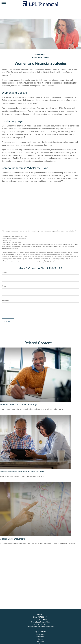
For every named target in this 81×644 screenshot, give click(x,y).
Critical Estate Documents (13, 539)
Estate (41, 639)
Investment (40, 637)
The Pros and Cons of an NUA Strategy (19, 404)
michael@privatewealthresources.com (40, 627)
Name (4, 272)
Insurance (40, 642)
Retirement (40, 634)
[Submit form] (8, 321)
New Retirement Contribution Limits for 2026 (22, 472)
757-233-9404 (43, 617)
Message (6, 300)
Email (4, 286)
